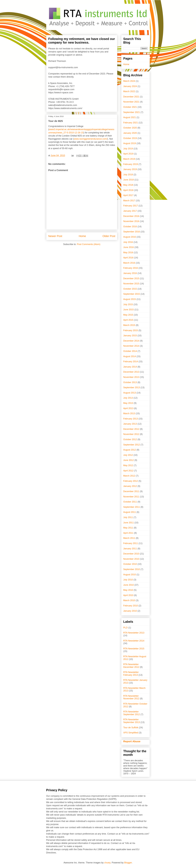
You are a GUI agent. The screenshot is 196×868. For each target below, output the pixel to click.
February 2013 (131, 419)
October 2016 (130, 227)
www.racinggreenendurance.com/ (91, 139)
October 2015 (130, 289)
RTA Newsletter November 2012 (131, 697)
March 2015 (129, 325)
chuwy (107, 863)
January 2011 (130, 549)
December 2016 (131, 216)
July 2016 (128, 242)
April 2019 (128, 154)
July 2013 (128, 398)
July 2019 (128, 149)
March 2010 (129, 600)
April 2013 (128, 408)
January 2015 (130, 336)
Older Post (109, 236)
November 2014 (131, 346)
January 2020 (130, 133)
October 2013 (130, 382)
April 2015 (128, 320)
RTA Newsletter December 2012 (131, 666)
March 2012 (129, 476)
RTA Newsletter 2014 (134, 641)
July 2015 (128, 304)
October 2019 (130, 138)
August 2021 (130, 117)
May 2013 (128, 403)
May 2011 (128, 528)
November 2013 (131, 377)
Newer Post (55, 236)
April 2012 (128, 471)
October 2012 (130, 439)
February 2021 (131, 123)
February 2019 (131, 164)
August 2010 (130, 575)
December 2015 (131, 278)
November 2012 (131, 434)
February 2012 (131, 481)
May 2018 (128, 185)
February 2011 (131, 543)
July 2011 (128, 517)
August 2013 (130, 393)
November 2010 (131, 559)
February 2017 (131, 206)
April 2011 (128, 533)
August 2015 (130, 299)
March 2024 (129, 81)
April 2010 (128, 595)
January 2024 (130, 86)
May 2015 (128, 315)
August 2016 (130, 237)
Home (82, 236)
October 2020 (130, 128)
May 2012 (128, 465)
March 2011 (129, 538)
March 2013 (129, 413)
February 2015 (131, 330)
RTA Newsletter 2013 (134, 633)
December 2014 (131, 341)
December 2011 (131, 491)
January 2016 (130, 273)
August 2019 (130, 143)
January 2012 (130, 486)
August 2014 (130, 356)
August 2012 (130, 450)
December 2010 (131, 554)
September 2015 (132, 294)
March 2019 (129, 159)
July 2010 (128, 580)
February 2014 (131, 362)
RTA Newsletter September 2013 (132, 721)
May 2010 (128, 590)
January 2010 (130, 611)
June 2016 (128, 247)
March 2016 (129, 263)
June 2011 (128, 523)
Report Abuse (132, 741)
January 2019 (130, 169)
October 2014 (130, 351)
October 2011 (130, 502)
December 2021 (131, 97)
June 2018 (128, 180)
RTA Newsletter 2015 (134, 649)
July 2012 (128, 455)
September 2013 (132, 387)
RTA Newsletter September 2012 (132, 713)
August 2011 (130, 512)
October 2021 (130, 107)
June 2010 (128, 585)
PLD (125, 628)
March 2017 (129, 201)
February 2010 (131, 606)
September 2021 (132, 112)
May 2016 (128, 252)
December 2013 (131, 372)
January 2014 (130, 367)
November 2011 (131, 497)
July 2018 (128, 175)
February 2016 (131, 268)
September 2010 (132, 569)
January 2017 (130, 211)
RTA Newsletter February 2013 (131, 674)
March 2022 (129, 91)
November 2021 (131, 102)
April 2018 (128, 190)
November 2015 (131, 284)
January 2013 (130, 424)
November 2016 (131, 221)
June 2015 (128, 310)
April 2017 (128, 195)
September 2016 (132, 232)
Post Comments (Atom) (89, 244)
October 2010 (130, 564)
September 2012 (132, 445)
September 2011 (132, 507)
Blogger (128, 863)
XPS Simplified (131, 733)
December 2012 (131, 429)
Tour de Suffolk (131, 728)
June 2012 (128, 460)
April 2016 (128, 258)
